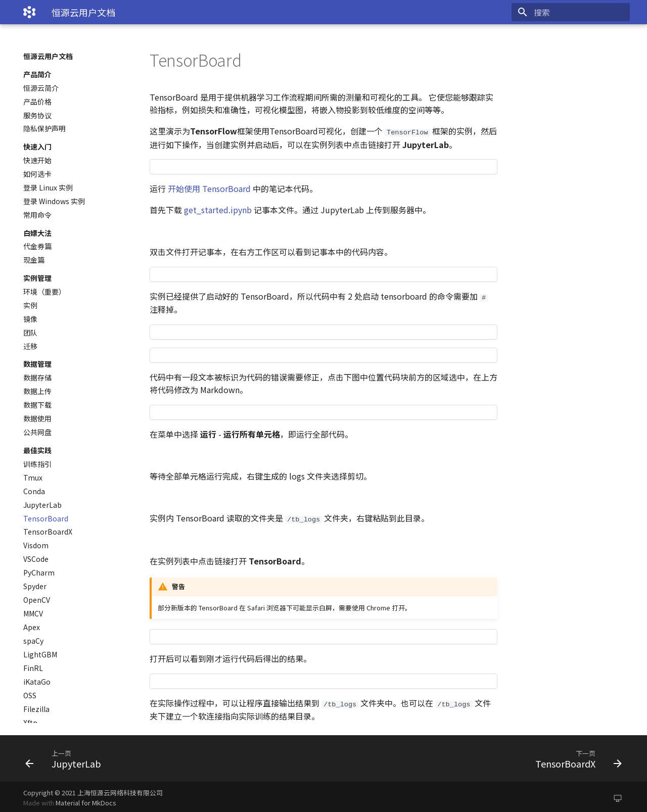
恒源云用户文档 (48, 56)
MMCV (33, 613)
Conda (34, 491)
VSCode (36, 559)
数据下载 (37, 405)
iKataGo (37, 682)
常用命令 (37, 215)
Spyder (35, 586)
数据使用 (37, 418)
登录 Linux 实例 (48, 187)
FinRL (33, 668)
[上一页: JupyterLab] (170, 756)
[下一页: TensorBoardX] (477, 756)
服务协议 (37, 115)
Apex (32, 627)
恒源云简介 (41, 88)
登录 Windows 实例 (54, 201)
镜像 (30, 319)
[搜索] (571, 12)
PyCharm (39, 572)
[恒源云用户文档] (29, 12)
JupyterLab (42, 505)
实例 (30, 305)
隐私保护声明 (44, 128)
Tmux (33, 477)
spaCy (33, 641)
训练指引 (37, 464)
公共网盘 (37, 432)
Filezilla (36, 709)
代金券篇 (37, 246)
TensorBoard (46, 518)
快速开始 (37, 160)
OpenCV (37, 600)
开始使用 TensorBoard (209, 188)
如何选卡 (37, 174)
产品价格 (37, 102)
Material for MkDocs (86, 801)
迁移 (30, 346)
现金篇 (34, 260)
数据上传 (37, 391)
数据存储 (37, 377)
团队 (30, 332)
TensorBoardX (48, 532)
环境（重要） (44, 292)
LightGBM (40, 654)
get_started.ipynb (218, 209)
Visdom (36, 545)
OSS (30, 695)
